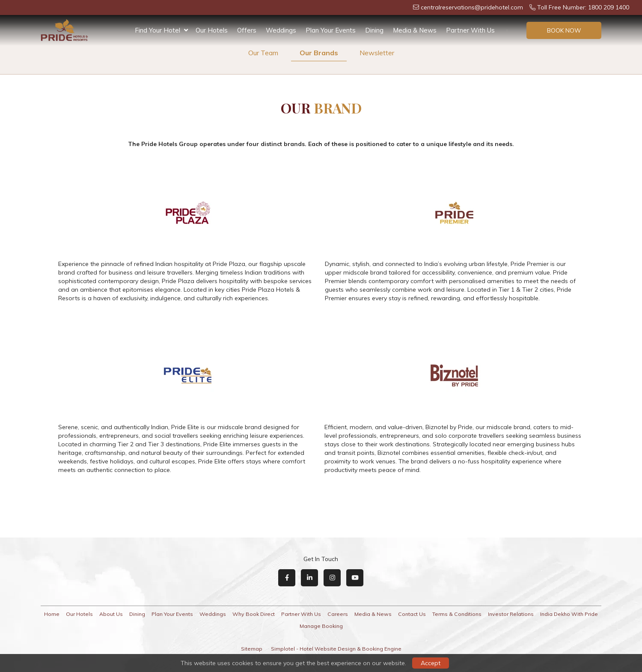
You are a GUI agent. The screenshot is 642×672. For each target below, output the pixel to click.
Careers (338, 614)
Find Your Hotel (161, 30)
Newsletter (377, 53)
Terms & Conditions (457, 614)
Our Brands (319, 53)
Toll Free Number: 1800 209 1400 (579, 7)
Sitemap (252, 649)
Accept (431, 663)
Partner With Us (470, 30)
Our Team (263, 53)
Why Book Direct (254, 614)
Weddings (281, 30)
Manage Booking (321, 626)
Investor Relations (511, 614)
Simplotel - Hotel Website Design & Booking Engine (336, 649)
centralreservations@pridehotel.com (468, 7)
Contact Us (412, 614)
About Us (111, 614)
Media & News (415, 30)
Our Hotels (212, 30)
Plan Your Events (331, 30)
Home (52, 614)
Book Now (564, 30)
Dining (374, 30)
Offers (247, 30)
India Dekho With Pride (569, 614)
